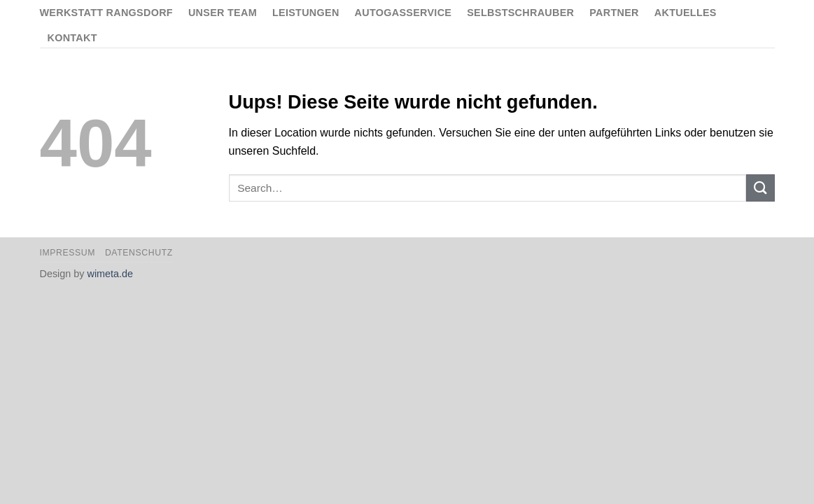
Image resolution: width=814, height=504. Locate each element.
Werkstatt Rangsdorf (106, 13)
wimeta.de (111, 274)
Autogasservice (404, 13)
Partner (614, 13)
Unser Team (223, 13)
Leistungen (306, 13)
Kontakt (72, 38)
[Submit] (760, 188)
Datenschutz (139, 253)
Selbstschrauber (520, 13)
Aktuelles (686, 13)
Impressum (68, 253)
